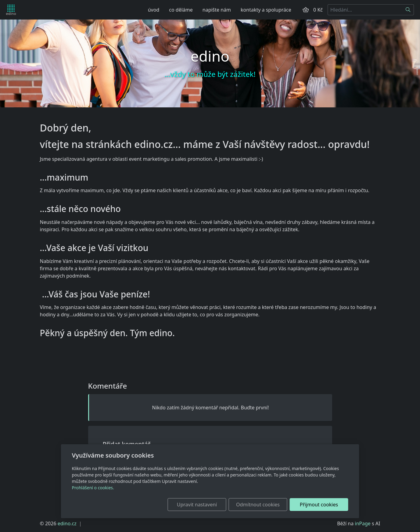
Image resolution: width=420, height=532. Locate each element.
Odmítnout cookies (258, 505)
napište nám (217, 10)
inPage (363, 523)
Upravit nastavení (197, 505)
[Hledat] (408, 10)
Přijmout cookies (319, 505)
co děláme (181, 10)
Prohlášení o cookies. (93, 488)
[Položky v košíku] (306, 10)
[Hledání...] (365, 10)
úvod (154, 10)
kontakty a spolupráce (266, 10)
